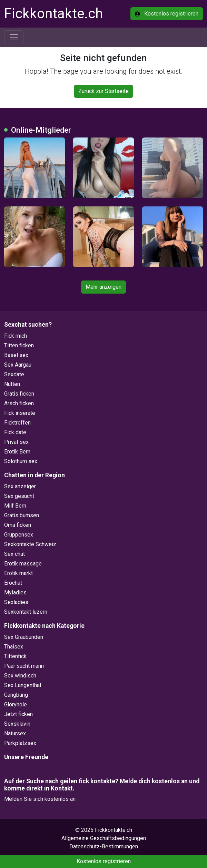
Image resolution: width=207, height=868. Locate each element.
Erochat (13, 583)
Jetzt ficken (18, 714)
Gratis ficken (19, 394)
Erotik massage (23, 564)
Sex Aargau (18, 365)
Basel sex (16, 355)
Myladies (15, 593)
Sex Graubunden (24, 637)
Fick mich (16, 336)
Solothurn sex (21, 461)
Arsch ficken (19, 403)
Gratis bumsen (22, 515)
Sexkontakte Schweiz (30, 544)
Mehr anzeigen (103, 287)
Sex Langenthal (23, 685)
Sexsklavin (17, 724)
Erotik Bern (17, 452)
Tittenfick (15, 656)
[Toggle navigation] (14, 37)
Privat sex (16, 442)
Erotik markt (18, 573)
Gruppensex (19, 535)
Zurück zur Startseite (103, 91)
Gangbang (16, 695)
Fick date (15, 432)
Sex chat (14, 554)
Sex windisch (20, 676)
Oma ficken (18, 525)
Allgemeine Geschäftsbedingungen (104, 838)
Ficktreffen (17, 423)
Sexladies (16, 602)
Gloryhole (16, 704)
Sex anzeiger (20, 486)
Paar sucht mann (24, 666)
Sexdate (14, 374)
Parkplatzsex (20, 743)
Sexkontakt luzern (26, 612)
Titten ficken (19, 345)
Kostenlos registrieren (167, 14)
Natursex (15, 733)
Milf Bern (15, 506)
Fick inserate (20, 413)
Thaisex (14, 647)
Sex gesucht (19, 496)
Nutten (12, 384)
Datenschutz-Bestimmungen (104, 846)
